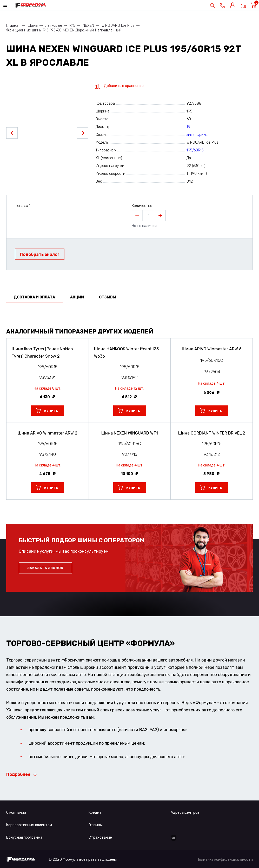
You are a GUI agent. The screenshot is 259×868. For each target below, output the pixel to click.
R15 (72, 26)
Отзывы (96, 825)
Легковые (54, 26)
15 (188, 127)
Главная (13, 26)
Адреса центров (185, 813)
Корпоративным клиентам (29, 825)
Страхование (100, 837)
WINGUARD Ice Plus (118, 26)
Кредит (95, 813)
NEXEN (88, 26)
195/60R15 (195, 150)
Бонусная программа (24, 837)
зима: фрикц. (197, 135)
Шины (33, 26)
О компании (16, 813)
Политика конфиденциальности (225, 860)
